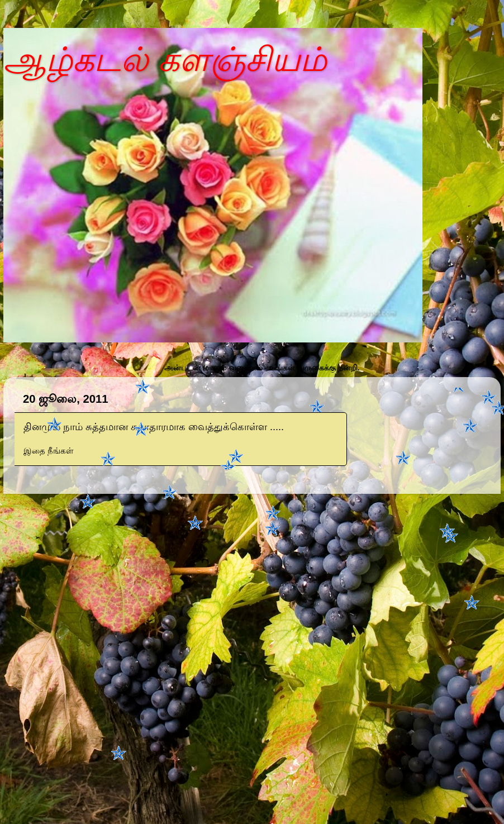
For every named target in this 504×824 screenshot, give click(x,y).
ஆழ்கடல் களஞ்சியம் (165, 59)
